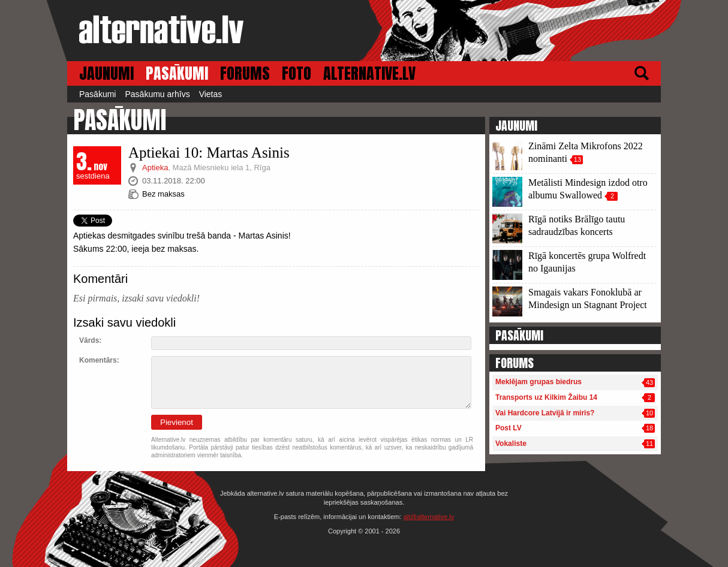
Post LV (509, 428)
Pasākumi (97, 94)
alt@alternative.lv (429, 517)
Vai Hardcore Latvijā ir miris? (545, 413)
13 (577, 159)
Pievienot (177, 422)
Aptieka (155, 168)
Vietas (211, 94)
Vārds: (90, 340)
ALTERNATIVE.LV (369, 73)
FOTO (297, 73)
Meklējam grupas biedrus (539, 382)
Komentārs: (99, 360)
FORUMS (245, 73)
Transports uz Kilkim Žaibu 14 (546, 397)
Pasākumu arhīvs (157, 94)
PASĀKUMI (177, 73)
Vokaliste (511, 444)
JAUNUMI (106, 73)
